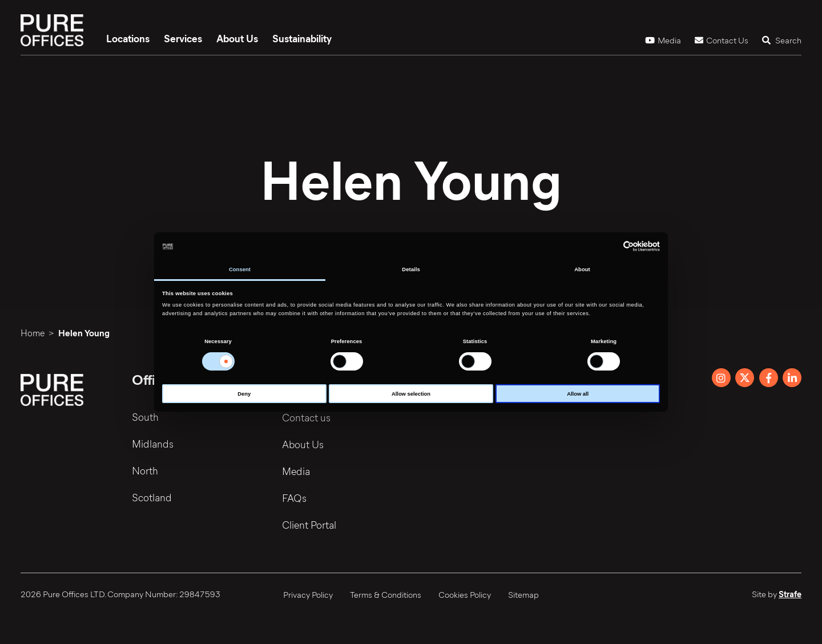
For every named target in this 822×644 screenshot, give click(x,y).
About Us (237, 38)
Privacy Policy (308, 594)
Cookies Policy (465, 594)
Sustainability (302, 38)
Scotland (152, 498)
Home (33, 333)
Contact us (307, 417)
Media (663, 40)
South (145, 417)
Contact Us (722, 40)
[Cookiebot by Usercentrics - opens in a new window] (610, 246)
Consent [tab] (240, 269)
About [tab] (582, 269)
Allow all (578, 394)
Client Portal (310, 525)
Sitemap (523, 594)
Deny (244, 394)
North (145, 471)
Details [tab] (411, 269)
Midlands (153, 444)
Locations (128, 38)
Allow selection (411, 394)
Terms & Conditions (386, 594)
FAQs (295, 498)
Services (183, 38)
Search (782, 40)
